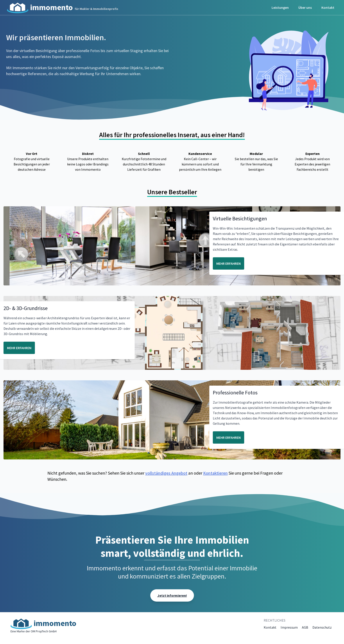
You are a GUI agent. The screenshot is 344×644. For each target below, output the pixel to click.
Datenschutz (322, 627)
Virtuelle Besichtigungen (240, 219)
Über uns (305, 7)
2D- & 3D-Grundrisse (26, 308)
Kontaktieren (215, 473)
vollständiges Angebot (166, 473)
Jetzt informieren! (172, 595)
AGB (305, 627)
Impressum (289, 627)
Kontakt (328, 7)
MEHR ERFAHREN (228, 263)
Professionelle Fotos (235, 393)
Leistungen (280, 7)
